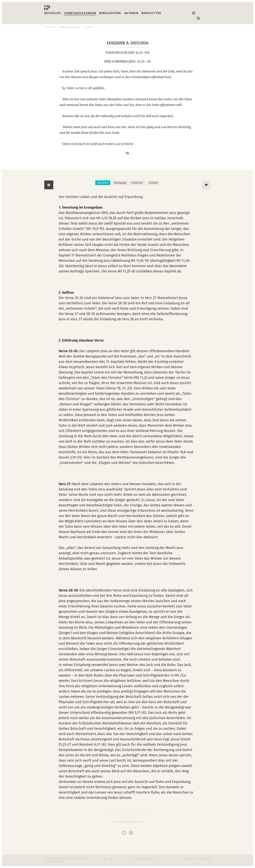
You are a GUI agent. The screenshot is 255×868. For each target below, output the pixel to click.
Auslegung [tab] (120, 183)
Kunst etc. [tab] (137, 183)
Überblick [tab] (103, 183)
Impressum (205, 859)
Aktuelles (53, 13)
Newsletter (151, 13)
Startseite (50, 27)
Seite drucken (146, 859)
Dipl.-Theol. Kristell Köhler (127, 822)
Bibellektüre (110, 13)
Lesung (88, 27)
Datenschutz (190, 859)
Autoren (131, 13)
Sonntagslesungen (80, 13)
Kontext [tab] (153, 183)
